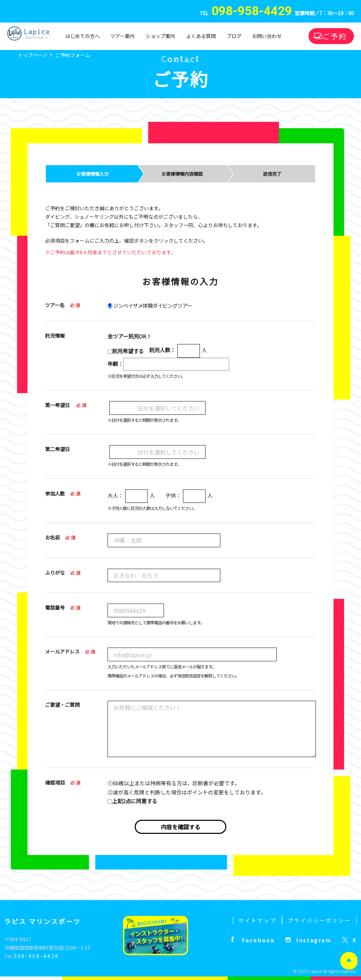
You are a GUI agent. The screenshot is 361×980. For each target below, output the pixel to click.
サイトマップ (257, 920)
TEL (246, 13)
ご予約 (335, 36)
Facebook (258, 940)
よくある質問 (201, 36)
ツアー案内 (123, 36)
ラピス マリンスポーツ (42, 921)
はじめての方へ (82, 36)
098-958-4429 (36, 956)
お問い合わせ (267, 36)
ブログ (234, 36)
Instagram (314, 940)
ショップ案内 (160, 36)
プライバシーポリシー (319, 920)
